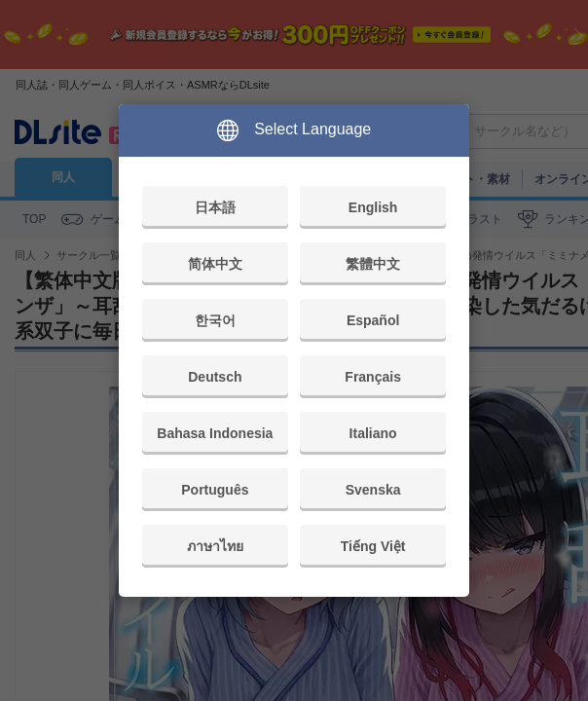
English (373, 207)
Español (373, 320)
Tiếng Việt (373, 546)
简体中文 (215, 264)
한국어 (215, 320)
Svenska (373, 490)
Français (373, 377)
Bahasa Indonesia (215, 433)
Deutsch (215, 377)
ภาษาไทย (215, 546)
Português (215, 490)
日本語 (215, 207)
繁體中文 (373, 264)
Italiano (373, 433)
